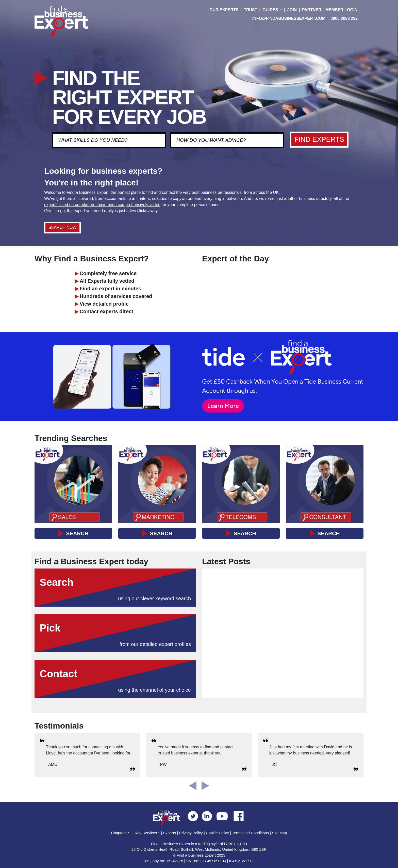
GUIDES (270, 10)
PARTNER (312, 10)
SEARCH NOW (62, 227)
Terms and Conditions (250, 833)
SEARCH (77, 533)
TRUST (250, 10)
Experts (169, 833)
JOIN (292, 10)
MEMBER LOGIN (341, 10)
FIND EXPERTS (319, 139)
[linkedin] (209, 816)
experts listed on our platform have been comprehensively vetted (102, 205)
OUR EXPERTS (224, 10)
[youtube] (224, 816)
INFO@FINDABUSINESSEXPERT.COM (289, 18)
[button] (281, 10)
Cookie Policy (217, 833)
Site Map (279, 833)
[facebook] (239, 816)
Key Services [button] (146, 833)
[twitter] (195, 816)
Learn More (223, 406)
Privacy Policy (191, 833)
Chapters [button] (119, 833)
